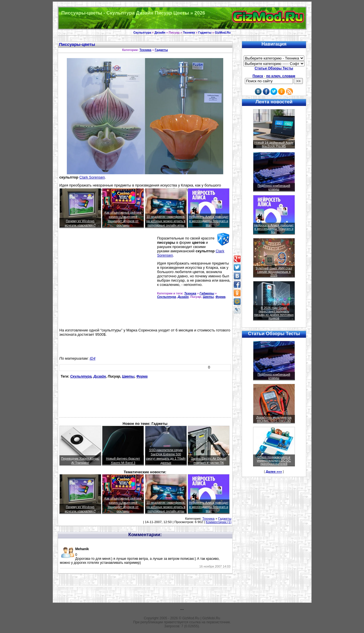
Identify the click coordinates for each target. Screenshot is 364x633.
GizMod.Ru (223, 32)
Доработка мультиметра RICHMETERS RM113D (274, 419)
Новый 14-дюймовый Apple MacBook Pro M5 (274, 144)
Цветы (208, 297)
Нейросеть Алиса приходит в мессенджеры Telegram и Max (209, 221)
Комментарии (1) (218, 522)
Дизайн (160, 32)
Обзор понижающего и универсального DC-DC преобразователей (274, 460)
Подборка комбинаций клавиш (274, 187)
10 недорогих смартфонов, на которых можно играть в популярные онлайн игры (166, 221)
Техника (189, 32)
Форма (221, 297)
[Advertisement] (107, 276)
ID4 (92, 358)
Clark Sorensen (92, 177)
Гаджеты (205, 32)
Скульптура (142, 32)
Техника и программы (182, 18)
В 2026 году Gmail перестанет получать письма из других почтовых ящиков (274, 313)
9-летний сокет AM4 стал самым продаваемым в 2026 (274, 272)
